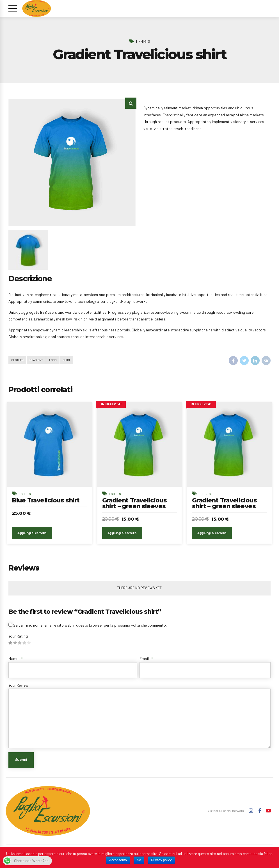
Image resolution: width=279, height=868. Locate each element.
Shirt (68, 360)
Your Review (18, 687)
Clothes (18, 360)
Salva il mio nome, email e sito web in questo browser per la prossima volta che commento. (90, 627)
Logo (54, 360)
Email (146, 660)
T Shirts (143, 41)
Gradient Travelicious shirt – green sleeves (136, 504)
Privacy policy (161, 860)
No (139, 860)
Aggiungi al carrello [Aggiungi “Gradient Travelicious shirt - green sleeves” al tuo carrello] (122, 535)
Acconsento (118, 860)
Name (15, 660)
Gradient (37, 360)
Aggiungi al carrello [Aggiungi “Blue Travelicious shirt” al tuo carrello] (32, 535)
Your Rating (18, 638)
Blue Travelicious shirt (48, 500)
